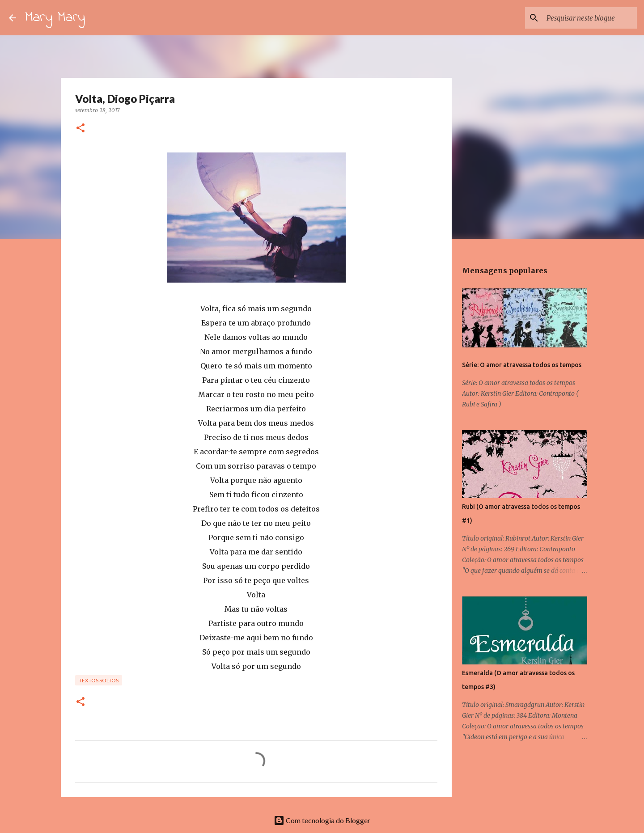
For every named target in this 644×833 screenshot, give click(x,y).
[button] (80, 129)
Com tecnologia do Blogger (322, 820)
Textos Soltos (99, 680)
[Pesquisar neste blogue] (590, 18)
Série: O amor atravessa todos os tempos (522, 365)
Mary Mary (55, 18)
